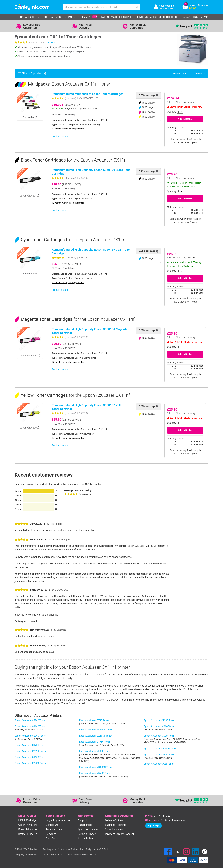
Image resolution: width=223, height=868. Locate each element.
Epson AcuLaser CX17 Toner (94, 720)
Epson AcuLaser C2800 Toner (159, 754)
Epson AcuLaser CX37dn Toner (160, 748)
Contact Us (170, 17)
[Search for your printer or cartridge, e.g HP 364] (98, 7)
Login (171, 8)
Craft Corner (53, 838)
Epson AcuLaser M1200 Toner (30, 751)
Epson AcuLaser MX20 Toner (159, 736)
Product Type (179, 73)
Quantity (172, 112)
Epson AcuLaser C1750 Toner (95, 742)
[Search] (137, 7)
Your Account (167, 6)
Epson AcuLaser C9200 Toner (159, 720)
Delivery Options (114, 820)
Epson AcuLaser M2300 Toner (95, 751)
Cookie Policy (85, 838)
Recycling (142, 17)
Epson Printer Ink (28, 829)
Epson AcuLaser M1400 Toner (30, 763)
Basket (192, 5)
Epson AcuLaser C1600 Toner (30, 757)
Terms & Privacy (87, 834)
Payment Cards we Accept (120, 834)
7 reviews (50, 42)
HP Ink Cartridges (28, 820)
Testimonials (85, 825)
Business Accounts (116, 825)
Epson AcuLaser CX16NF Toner (95, 736)
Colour (198, 73)
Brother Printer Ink (28, 834)
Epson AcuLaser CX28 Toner (159, 764)
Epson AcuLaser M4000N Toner (96, 767)
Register (163, 8)
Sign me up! (153, 826)
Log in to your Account (58, 820)
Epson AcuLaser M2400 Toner (95, 773)
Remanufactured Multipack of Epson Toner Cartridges (88, 94)
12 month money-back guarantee (68, 129)
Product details (60, 136)
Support (82, 820)
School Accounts (114, 829)
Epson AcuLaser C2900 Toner (30, 736)
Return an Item (54, 829)
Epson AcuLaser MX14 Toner (159, 726)
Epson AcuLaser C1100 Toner (30, 726)
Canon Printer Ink (28, 825)
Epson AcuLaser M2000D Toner (96, 730)
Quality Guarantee (88, 829)
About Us (155, 17)
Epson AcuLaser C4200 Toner (30, 720)
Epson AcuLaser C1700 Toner (30, 745)
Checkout (203, 5)
